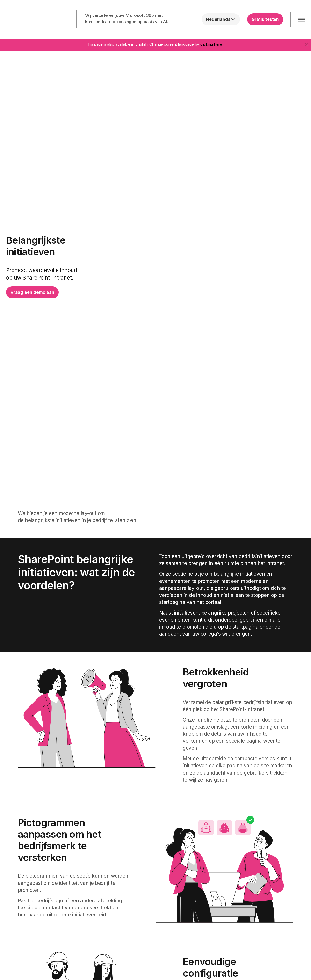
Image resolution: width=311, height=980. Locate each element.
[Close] (306, 44)
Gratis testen (265, 19)
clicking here (211, 44)
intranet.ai (35, 19)
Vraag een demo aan (32, 292)
